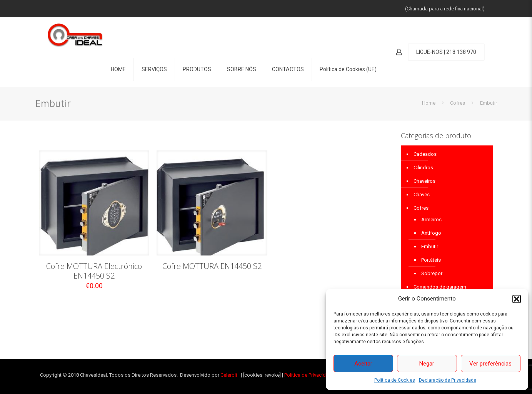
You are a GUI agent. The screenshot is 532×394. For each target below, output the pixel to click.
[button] (517, 299)
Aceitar (363, 364)
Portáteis (431, 260)
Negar (427, 364)
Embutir (430, 246)
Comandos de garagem (440, 287)
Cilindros (423, 168)
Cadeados (425, 154)
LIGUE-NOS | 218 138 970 (446, 52)
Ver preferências (490, 364)
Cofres (458, 103)
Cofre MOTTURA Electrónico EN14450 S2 (94, 271)
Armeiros (431, 220)
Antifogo (431, 233)
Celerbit (229, 375)
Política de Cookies (395, 380)
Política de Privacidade (309, 375)
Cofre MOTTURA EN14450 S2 (212, 266)
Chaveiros (424, 181)
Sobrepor (432, 273)
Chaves (422, 194)
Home (429, 103)
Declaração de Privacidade (448, 380)
